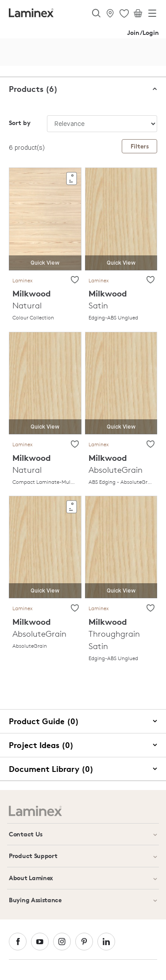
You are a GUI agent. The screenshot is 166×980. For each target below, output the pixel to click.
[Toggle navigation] (152, 15)
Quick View (45, 263)
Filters (140, 146)
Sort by (20, 123)
